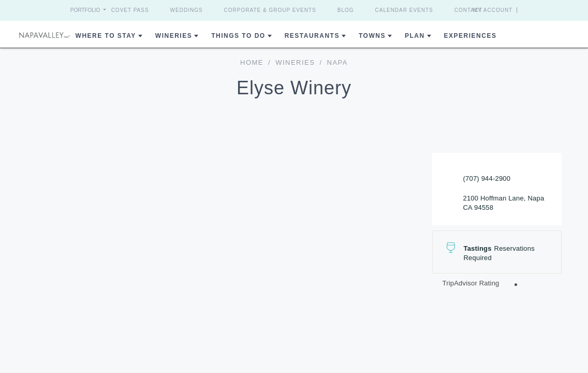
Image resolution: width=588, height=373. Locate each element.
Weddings (187, 10)
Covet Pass (130, 10)
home (252, 62)
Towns (372, 36)
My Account (493, 10)
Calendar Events (404, 10)
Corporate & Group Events (270, 10)
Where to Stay (106, 36)
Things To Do (238, 36)
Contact (469, 10)
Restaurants (312, 36)
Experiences (471, 36)
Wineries (174, 36)
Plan (415, 36)
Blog (346, 10)
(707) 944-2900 (487, 178)
